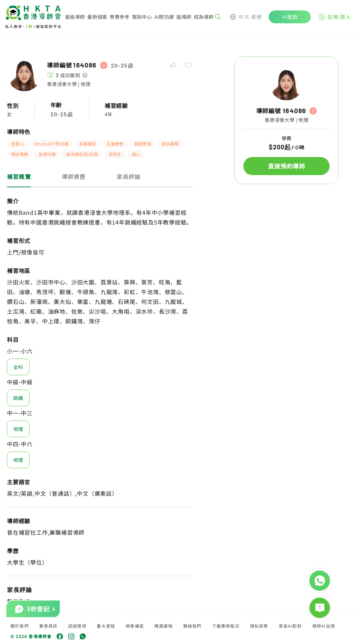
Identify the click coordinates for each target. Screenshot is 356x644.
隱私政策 (259, 626)
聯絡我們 (192, 626)
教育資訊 (48, 626)
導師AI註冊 (324, 626)
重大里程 (106, 626)
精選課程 (164, 626)
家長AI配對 (290, 626)
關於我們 (20, 626)
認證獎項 (77, 626)
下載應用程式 (226, 626)
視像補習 (135, 626)
